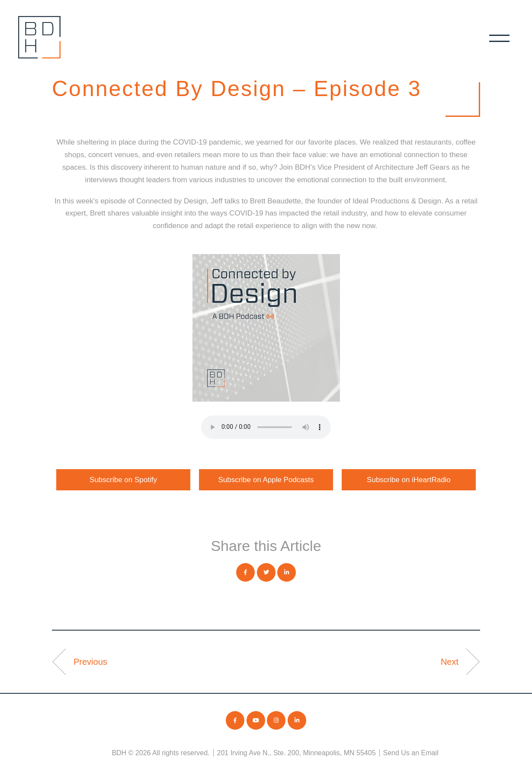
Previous (90, 662)
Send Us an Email (411, 753)
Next (450, 662)
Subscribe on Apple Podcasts (266, 480)
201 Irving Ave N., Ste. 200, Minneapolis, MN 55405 (296, 753)
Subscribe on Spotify (123, 480)
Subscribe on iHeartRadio (409, 480)
